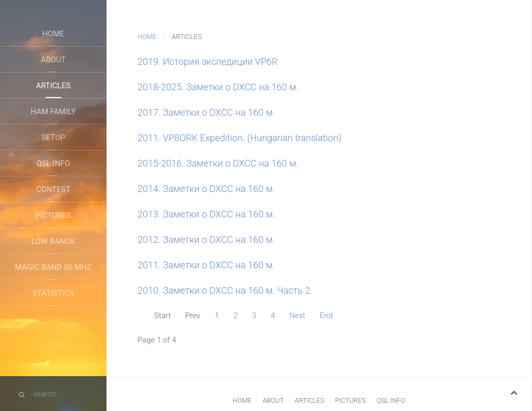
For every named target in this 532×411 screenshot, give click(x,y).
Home (53, 34)
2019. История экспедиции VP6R (208, 61)
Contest (54, 189)
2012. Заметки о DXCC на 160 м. (206, 239)
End (326, 316)
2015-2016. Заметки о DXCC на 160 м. (218, 163)
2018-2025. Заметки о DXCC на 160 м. (218, 87)
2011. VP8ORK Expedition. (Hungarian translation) (240, 138)
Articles (53, 86)
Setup (54, 138)
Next (297, 316)
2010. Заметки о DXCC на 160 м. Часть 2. (225, 290)
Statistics (54, 293)
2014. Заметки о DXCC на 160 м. (206, 189)
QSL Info (53, 163)
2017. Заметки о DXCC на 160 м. (206, 112)
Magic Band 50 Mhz (53, 267)
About (53, 60)
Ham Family (53, 112)
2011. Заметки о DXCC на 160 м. (206, 265)
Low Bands (54, 241)
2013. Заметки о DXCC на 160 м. (206, 214)
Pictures (53, 215)
